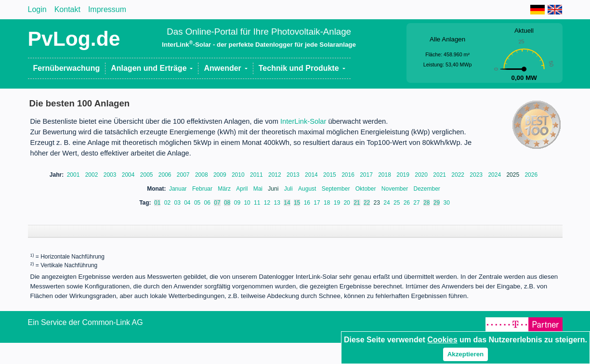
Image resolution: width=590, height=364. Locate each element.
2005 (147, 175)
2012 (275, 175)
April (243, 189)
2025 (513, 175)
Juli (289, 189)
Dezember (427, 189)
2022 (459, 175)
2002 (92, 175)
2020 (422, 175)
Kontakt (67, 9)
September (337, 189)
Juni (274, 189)
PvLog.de (74, 39)
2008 (202, 175)
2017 (367, 175)
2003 (111, 175)
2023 (477, 175)
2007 (184, 175)
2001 (74, 175)
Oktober (367, 189)
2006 (166, 175)
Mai (259, 189)
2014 (312, 175)
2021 (440, 175)
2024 (495, 175)
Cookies (442, 340)
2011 (257, 175)
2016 (349, 175)
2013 (294, 175)
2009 (221, 175)
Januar (179, 189)
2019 (404, 175)
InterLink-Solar (303, 121)
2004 (129, 175)
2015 (330, 175)
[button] (152, 68)
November (396, 189)
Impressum (107, 9)
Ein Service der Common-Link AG (85, 332)
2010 (239, 175)
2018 (385, 175)
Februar (203, 189)
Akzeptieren (466, 354)
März (225, 189)
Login (37, 9)
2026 (531, 175)
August (308, 189)
